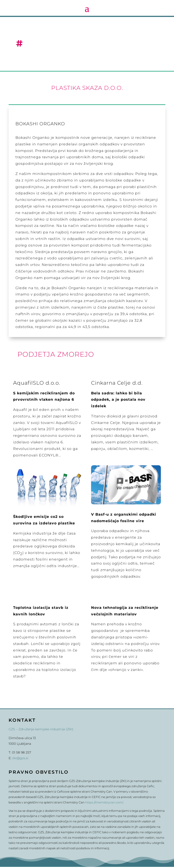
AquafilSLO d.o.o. (37, 384)
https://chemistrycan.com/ (104, 803)
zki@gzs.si (20, 759)
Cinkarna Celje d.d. (117, 384)
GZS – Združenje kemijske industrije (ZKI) (41, 730)
